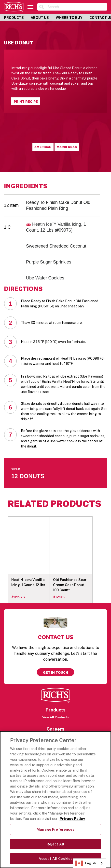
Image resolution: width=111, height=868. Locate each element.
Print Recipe (26, 102)
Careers (55, 729)
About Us (40, 18)
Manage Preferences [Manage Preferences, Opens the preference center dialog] (55, 829)
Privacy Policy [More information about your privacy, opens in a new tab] (72, 819)
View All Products (55, 717)
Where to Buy (69, 18)
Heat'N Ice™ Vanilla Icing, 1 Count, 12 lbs (28, 582)
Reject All (55, 844)
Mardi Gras (67, 147)
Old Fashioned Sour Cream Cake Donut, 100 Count (70, 585)
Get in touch (55, 672)
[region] (55, 800)
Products (14, 18)
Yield (16, 469)
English (86, 863)
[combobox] (89, 863)
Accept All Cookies (56, 859)
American (43, 147)
